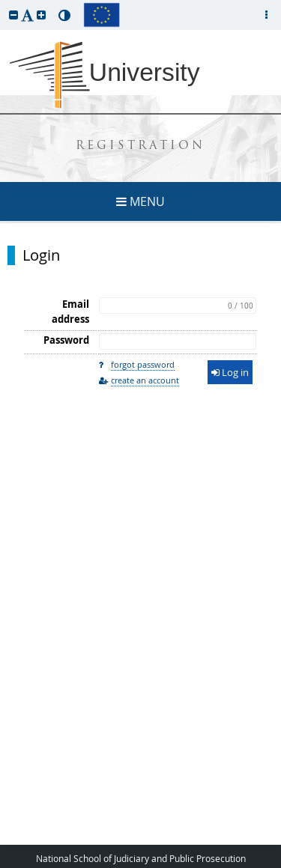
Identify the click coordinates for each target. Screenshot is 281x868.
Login (41, 255)
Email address (70, 312)
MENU (140, 201)
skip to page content (4, 4)
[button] (13, 15)
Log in (230, 372)
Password (66, 340)
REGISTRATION (140, 146)
